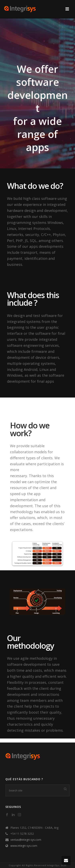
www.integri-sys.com (24, 846)
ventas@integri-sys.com (26, 840)
